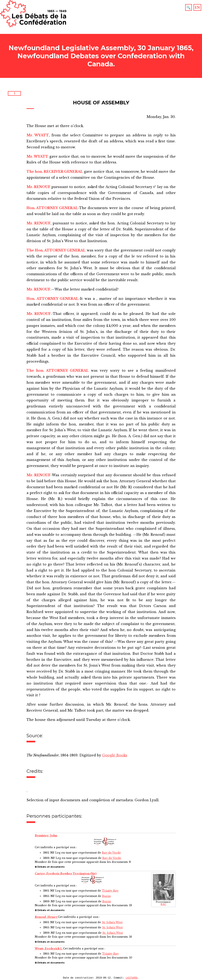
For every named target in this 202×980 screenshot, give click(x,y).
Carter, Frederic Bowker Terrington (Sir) (66, 873)
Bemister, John (46, 835)
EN (197, 7)
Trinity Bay (110, 891)
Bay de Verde (111, 853)
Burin (106, 896)
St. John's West (112, 922)
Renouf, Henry (46, 917)
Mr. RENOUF (38, 187)
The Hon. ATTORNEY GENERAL (56, 250)
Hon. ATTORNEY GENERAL (52, 208)
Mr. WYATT (38, 135)
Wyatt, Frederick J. (49, 948)
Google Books (115, 755)
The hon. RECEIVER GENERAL (55, 171)
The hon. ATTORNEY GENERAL (58, 370)
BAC (163, 904)
